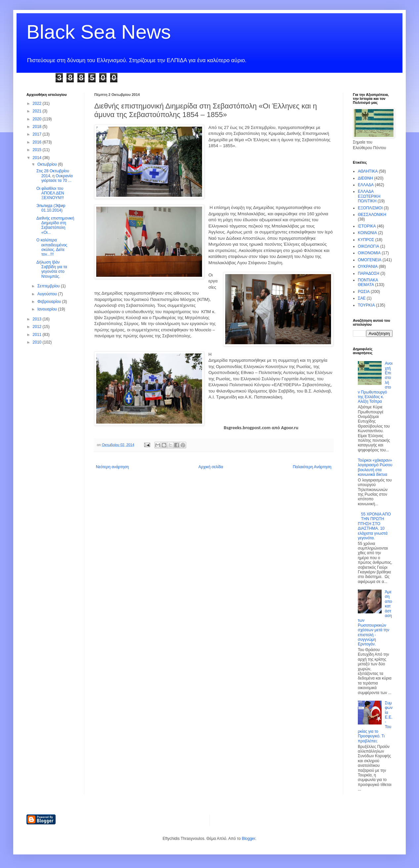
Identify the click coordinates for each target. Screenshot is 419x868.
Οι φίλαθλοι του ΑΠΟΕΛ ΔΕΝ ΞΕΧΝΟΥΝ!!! (50, 193)
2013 (38, 319)
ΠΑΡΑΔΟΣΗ (369, 273)
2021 (38, 111)
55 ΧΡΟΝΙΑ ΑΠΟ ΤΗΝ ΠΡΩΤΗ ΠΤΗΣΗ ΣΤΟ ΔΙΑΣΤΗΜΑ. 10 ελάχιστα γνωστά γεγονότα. (374, 526)
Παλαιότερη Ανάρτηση (312, 467)
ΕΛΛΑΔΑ (366, 185)
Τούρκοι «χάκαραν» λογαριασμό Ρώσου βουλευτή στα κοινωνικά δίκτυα (375, 467)
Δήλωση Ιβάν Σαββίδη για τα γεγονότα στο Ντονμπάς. (52, 269)
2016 (38, 142)
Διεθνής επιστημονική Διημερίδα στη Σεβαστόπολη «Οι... (55, 225)
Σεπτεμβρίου (49, 286)
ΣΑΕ (362, 298)
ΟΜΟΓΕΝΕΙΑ (370, 260)
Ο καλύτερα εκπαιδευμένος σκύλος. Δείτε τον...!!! (52, 247)
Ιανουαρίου (48, 309)
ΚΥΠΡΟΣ (366, 240)
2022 (38, 103)
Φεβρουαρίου (50, 302)
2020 (38, 119)
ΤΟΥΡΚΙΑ (366, 305)
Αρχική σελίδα (211, 467)
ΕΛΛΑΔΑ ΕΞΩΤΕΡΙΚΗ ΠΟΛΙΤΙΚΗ (369, 196)
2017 (38, 134)
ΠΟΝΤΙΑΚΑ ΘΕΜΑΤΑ (368, 282)
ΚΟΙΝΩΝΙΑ (367, 233)
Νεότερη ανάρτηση (112, 467)
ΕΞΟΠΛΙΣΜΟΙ (370, 208)
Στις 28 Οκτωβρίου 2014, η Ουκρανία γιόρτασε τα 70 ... (55, 176)
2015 (38, 150)
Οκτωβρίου (48, 164)
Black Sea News (99, 32)
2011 (38, 335)
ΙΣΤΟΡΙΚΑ (367, 226)
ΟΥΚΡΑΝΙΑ (368, 267)
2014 (38, 158)
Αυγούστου (48, 294)
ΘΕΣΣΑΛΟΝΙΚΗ (372, 215)
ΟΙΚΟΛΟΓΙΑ (368, 246)
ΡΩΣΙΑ (364, 292)
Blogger (249, 839)
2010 (38, 342)
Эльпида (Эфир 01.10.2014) (51, 208)
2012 (38, 327)
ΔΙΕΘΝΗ (365, 178)
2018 (38, 127)
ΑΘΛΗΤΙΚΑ (368, 171)
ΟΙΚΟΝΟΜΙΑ (369, 253)
